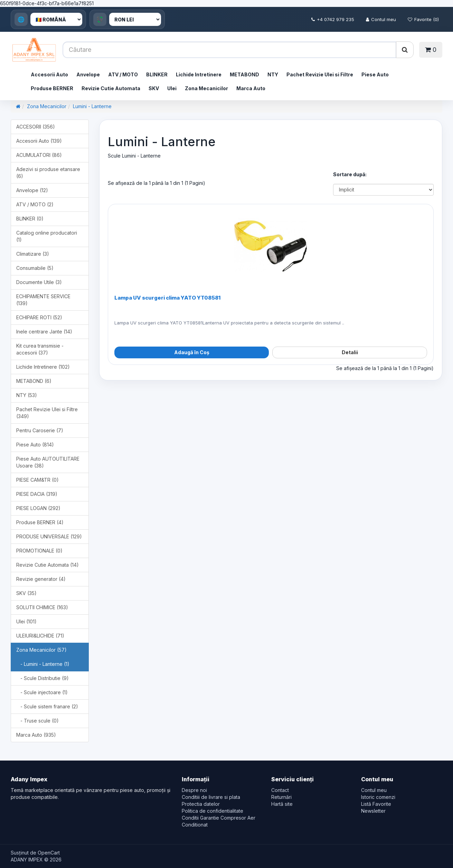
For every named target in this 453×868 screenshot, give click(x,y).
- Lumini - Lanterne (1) (43, 664)
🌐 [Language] (21, 19)
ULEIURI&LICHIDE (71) (40, 636)
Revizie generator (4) (41, 579)
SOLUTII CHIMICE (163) (42, 607)
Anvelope (88, 74)
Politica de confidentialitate (213, 811)
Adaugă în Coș (192, 352)
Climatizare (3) (33, 254)
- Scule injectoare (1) (42, 692)
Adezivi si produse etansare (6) (48, 173)
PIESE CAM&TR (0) (37, 480)
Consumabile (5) (35, 268)
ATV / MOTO (123, 74)
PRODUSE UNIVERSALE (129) (49, 536)
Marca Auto (251, 88)
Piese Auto (375, 74)
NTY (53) (27, 395)
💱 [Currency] (100, 19)
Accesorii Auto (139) (39, 141)
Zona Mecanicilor (206, 88)
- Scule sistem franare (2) (47, 706)
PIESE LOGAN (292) (38, 508)
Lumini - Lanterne (92, 106)
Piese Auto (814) (35, 445)
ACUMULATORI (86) (39, 155)
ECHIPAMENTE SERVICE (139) (43, 300)
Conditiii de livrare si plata (211, 797)
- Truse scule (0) (37, 721)
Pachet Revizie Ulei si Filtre (320, 74)
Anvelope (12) (32, 190)
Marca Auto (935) (36, 735)
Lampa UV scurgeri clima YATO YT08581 (167, 298)
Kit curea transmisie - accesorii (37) (40, 349)
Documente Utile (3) (39, 282)
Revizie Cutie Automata (111, 88)
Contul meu (381, 19)
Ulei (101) (26, 621)
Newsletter (373, 811)
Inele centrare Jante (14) (44, 332)
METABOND (244, 74)
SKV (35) (26, 593)
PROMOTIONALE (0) (39, 551)
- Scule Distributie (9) (43, 678)
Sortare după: (350, 174)
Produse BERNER (52, 88)
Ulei (172, 88)
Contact (280, 790)
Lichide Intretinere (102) (43, 367)
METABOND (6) (34, 381)
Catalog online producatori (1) (47, 236)
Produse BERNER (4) (40, 522)
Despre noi (194, 790)
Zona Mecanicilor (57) (41, 650)
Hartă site (282, 804)
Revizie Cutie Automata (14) (48, 565)
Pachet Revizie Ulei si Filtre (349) (47, 413)
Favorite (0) (423, 19)
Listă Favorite (376, 804)
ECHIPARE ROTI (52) (39, 317)
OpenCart (49, 853)
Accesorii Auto (49, 74)
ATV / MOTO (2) (35, 204)
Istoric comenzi (378, 797)
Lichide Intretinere (199, 74)
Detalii (350, 352)
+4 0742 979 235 (333, 19)
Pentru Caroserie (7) (40, 430)
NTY (273, 74)
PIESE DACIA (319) (37, 494)
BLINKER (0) (30, 219)
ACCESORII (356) (36, 127)
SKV (154, 88)
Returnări (281, 797)
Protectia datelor (201, 804)
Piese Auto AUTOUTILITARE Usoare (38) (48, 462)
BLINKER (157, 74)
